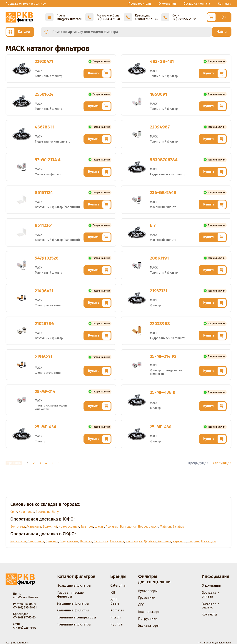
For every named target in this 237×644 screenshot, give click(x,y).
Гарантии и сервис (211, 605)
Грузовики (147, 598)
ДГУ (141, 605)
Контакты (225, 4)
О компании (167, 4)
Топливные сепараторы (77, 617)
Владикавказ (69, 541)
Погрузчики (148, 619)
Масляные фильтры (73, 603)
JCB (113, 593)
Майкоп (165, 527)
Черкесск (179, 541)
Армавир (112, 527)
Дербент (150, 541)
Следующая (222, 463)
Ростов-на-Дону (47, 512)
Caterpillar (118, 586)
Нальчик (86, 541)
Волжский (50, 527)
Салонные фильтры (73, 610)
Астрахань (34, 527)
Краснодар (26, 512)
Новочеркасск (148, 527)
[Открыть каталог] (20, 32)
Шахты (99, 527)
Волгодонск (128, 527)
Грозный (52, 541)
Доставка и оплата (197, 4)
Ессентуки (208, 541)
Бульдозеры (148, 591)
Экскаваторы (149, 626)
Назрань (193, 541)
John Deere (115, 601)
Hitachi (116, 617)
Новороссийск (69, 527)
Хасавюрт (117, 541)
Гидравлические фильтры (70, 595)
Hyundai (117, 624)
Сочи (14, 512)
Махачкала (18, 541)
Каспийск (164, 541)
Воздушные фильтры (74, 586)
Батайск (178, 527)
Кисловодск (134, 541)
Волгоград (18, 527)
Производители (140, 4)
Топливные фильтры (74, 624)
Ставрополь (36, 541)
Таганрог (87, 527)
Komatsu (117, 610)
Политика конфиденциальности (215, 643)
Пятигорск (101, 541)
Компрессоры (149, 612)
